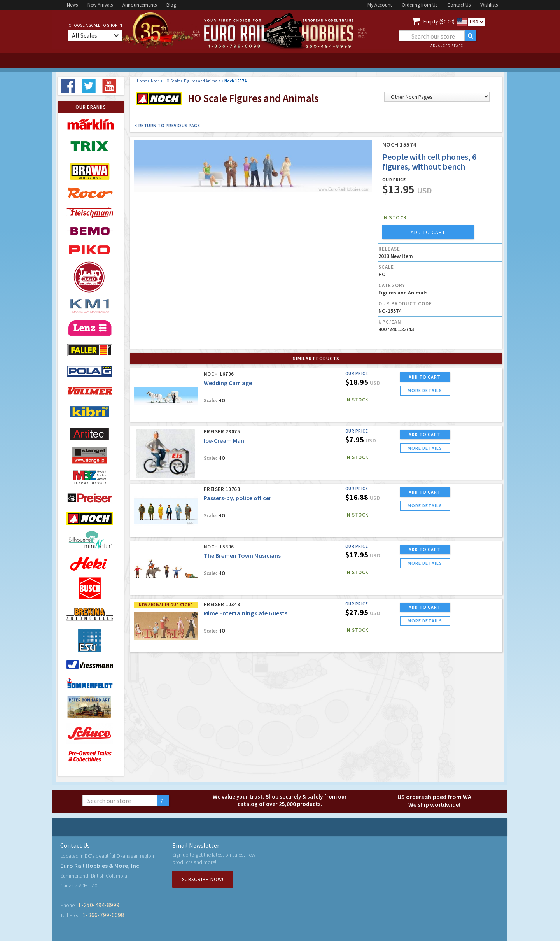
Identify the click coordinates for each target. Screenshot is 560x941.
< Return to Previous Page (167, 125)
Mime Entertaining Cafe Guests (246, 613)
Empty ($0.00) (439, 21)
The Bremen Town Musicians (242, 555)
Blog (171, 5)
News (72, 5)
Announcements (140, 5)
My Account (380, 5)
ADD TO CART (425, 377)
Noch (155, 81)
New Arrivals (100, 5)
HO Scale (172, 81)
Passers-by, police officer (238, 498)
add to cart (428, 232)
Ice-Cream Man (224, 440)
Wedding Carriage (228, 383)
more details (425, 390)
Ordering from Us (420, 5)
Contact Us (459, 5)
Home (142, 81)
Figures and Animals (202, 81)
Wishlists (489, 5)
